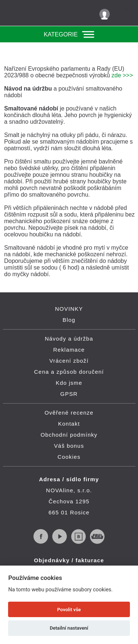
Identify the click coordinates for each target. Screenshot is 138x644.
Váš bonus (69, 446)
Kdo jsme (69, 383)
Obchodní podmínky (69, 435)
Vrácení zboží (69, 361)
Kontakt (69, 424)
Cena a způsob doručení (69, 372)
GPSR (69, 394)
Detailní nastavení (69, 628)
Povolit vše (69, 610)
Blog (69, 320)
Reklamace (69, 350)
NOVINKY (69, 309)
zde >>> (122, 75)
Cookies (69, 457)
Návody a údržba (69, 339)
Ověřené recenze (69, 413)
